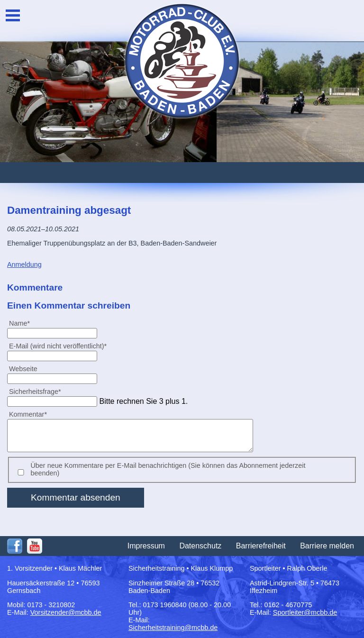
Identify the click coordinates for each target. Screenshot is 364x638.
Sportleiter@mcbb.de (305, 612)
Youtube (35, 546)
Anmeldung (24, 264)
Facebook (15, 546)
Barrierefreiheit (261, 546)
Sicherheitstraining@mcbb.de (173, 628)
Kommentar (28, 414)
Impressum (146, 546)
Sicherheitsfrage (35, 391)
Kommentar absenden (76, 497)
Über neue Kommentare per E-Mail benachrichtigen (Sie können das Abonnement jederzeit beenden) (168, 469)
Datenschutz (200, 546)
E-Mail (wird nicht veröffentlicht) (58, 346)
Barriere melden (327, 546)
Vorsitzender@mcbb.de (66, 612)
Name (23, 323)
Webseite (23, 369)
